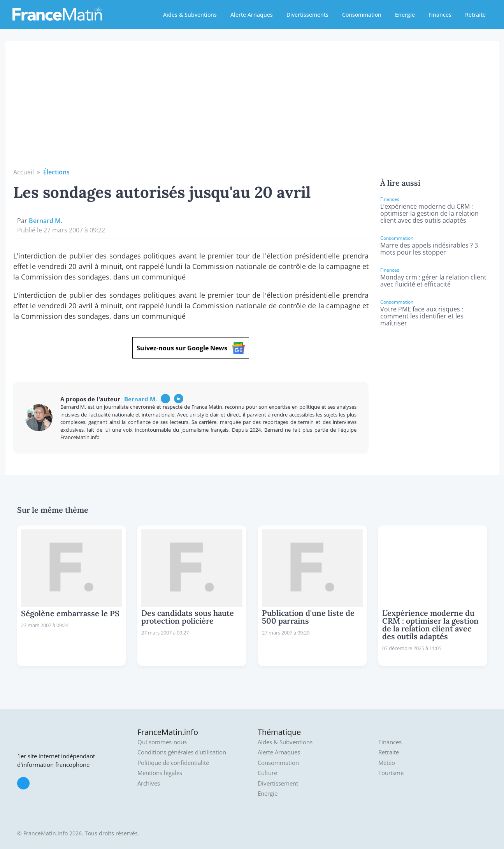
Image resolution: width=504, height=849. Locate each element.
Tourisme (391, 773)
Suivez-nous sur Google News (191, 348)
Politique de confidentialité (173, 763)
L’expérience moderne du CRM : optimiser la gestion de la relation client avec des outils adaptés (429, 213)
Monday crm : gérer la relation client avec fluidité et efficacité (433, 281)
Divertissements (307, 15)
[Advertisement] (252, 109)
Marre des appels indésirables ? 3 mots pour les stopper (429, 249)
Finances (440, 15)
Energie (405, 15)
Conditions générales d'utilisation (182, 752)
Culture (267, 773)
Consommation (362, 15)
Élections (56, 172)
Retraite (475, 15)
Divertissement (278, 783)
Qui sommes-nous (162, 742)
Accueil (24, 172)
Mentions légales (160, 773)
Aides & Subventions (190, 15)
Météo (387, 763)
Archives (149, 783)
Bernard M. (46, 221)
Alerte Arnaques (252, 15)
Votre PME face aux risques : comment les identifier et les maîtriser (422, 316)
